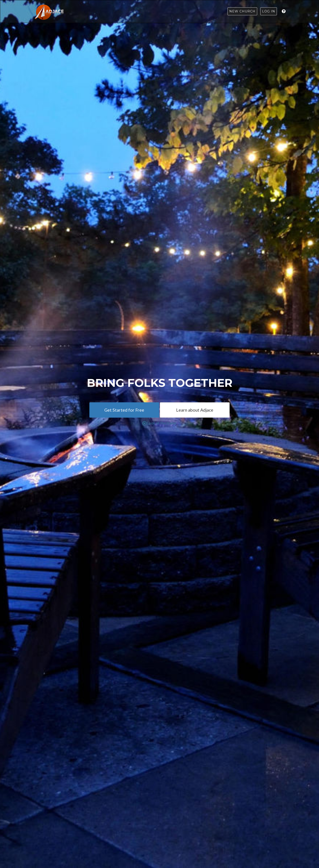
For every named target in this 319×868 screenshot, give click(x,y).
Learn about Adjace (195, 410)
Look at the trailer (159, 423)
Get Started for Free (124, 410)
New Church (242, 11)
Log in (269, 11)
